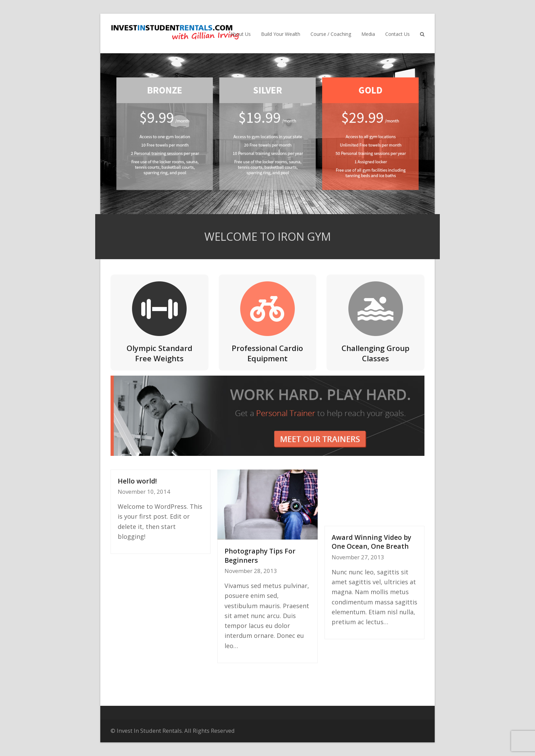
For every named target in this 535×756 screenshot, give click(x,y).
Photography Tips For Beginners (260, 556)
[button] (422, 33)
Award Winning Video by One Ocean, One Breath (371, 542)
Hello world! (137, 481)
